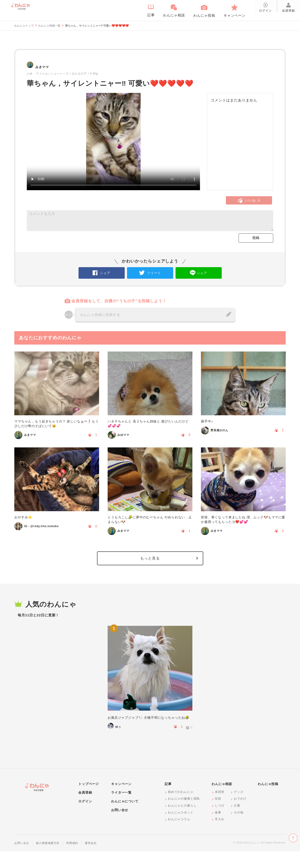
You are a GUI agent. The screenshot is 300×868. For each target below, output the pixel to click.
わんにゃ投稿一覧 (49, 26)
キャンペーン (121, 801)
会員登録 (85, 809)
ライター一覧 (121, 809)
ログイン (85, 818)
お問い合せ (120, 826)
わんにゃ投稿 (268, 801)
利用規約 (72, 860)
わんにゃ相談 (222, 801)
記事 (168, 801)
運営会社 (91, 860)
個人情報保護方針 (48, 860)
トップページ (89, 801)
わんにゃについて (125, 818)
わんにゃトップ (24, 26)
